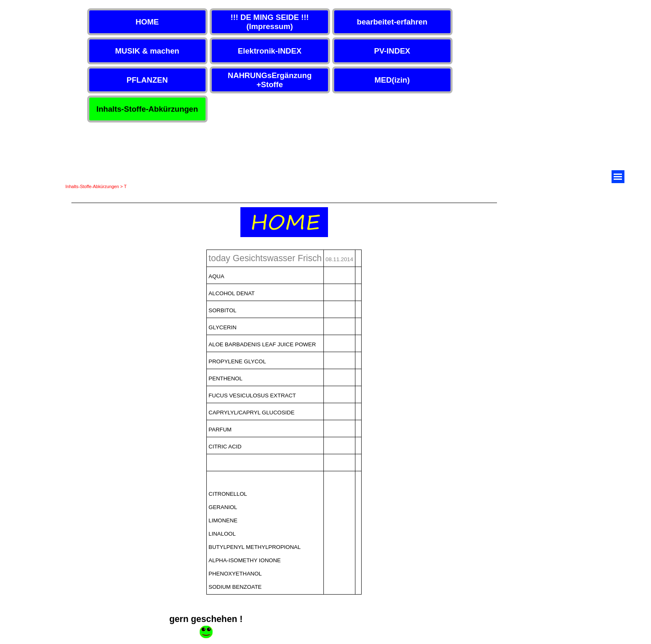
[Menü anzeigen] (618, 177)
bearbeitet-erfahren (392, 22)
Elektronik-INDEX (270, 51)
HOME (147, 22)
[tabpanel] (284, 221)
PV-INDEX (392, 51)
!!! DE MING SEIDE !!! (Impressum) (270, 22)
